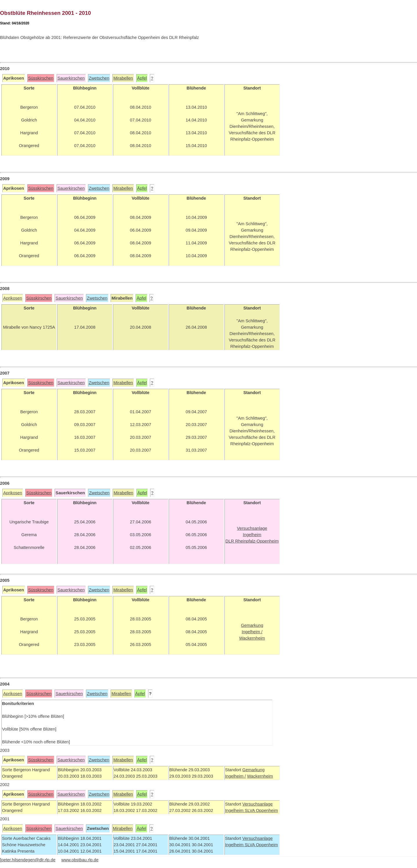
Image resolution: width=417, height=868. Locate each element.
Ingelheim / (236, 776)
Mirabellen (123, 78)
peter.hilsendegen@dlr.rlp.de (28, 860)
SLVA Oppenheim (261, 810)
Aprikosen (13, 298)
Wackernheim (260, 776)
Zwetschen (99, 78)
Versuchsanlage (257, 804)
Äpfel (142, 78)
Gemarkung (253, 770)
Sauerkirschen (71, 78)
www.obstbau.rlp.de (80, 860)
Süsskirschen (41, 78)
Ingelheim (235, 810)
